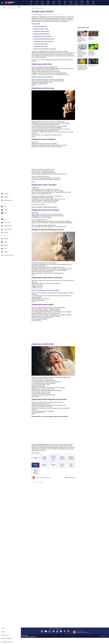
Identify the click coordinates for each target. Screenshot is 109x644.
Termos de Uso (5, 635)
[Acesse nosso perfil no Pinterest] (68, 631)
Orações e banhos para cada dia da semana (44, 458)
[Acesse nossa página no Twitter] (61, 631)
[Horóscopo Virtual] (10, 3)
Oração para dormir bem (40, 26)
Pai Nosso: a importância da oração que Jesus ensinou (71, 458)
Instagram (5, 245)
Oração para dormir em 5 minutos (43, 36)
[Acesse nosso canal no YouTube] (46, 631)
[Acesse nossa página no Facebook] (65, 631)
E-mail (4, 249)
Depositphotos (34, 636)
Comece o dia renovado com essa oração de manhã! (45, 290)
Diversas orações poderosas (71, 465)
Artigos (33, 8)
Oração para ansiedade (44, 465)
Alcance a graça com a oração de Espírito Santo (44, 207)
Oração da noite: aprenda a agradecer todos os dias (62, 458)
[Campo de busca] (10, 7)
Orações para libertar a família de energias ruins (35, 471)
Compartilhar (70, 478)
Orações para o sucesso (35, 458)
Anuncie (3, 632)
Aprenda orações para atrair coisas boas (42, 77)
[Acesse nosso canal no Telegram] (53, 631)
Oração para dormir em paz (41, 29)
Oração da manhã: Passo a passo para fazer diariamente (53, 458)
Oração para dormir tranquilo (41, 31)
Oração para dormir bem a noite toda (43, 41)
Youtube (4, 242)
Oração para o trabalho (53, 465)
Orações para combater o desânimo (62, 465)
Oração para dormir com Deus (42, 34)
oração (42, 482)
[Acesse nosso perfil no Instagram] (42, 631)
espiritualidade (35, 482)
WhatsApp (5, 239)
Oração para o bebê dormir (41, 46)
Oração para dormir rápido (41, 44)
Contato (3, 628)
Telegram (5, 252)
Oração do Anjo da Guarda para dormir (44, 39)
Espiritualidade (39, 8)
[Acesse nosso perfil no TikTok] (57, 631)
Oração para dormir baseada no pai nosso (45, 49)
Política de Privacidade (6, 638)
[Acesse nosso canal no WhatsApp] (50, 631)
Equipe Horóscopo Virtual (38, 15)
